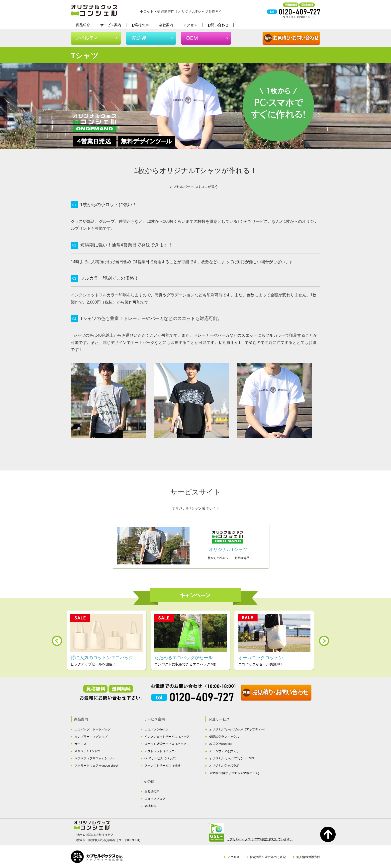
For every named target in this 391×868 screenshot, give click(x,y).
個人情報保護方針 (308, 857)
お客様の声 (152, 791)
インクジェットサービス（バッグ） (168, 737)
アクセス (190, 25)
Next (324, 641)
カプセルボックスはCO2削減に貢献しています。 (260, 839)
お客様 (140, 25)
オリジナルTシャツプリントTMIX (232, 758)
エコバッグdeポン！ (158, 729)
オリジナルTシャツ (87, 751)
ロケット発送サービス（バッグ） (167, 744)
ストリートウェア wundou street (96, 766)
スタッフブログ (155, 799)
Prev (57, 641)
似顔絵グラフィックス (224, 737)
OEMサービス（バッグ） (161, 758)
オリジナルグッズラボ (224, 766)
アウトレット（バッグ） (161, 751)
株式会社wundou (220, 744)
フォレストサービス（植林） (164, 766)
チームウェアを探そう (224, 751)
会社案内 (166, 25)
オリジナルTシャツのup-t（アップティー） (238, 729)
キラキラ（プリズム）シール (94, 758)
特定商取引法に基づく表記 (268, 857)
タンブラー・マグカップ (91, 737)
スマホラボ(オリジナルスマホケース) (234, 773)
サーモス (81, 744)
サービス (111, 25)
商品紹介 (83, 25)
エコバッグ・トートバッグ (93, 729)
